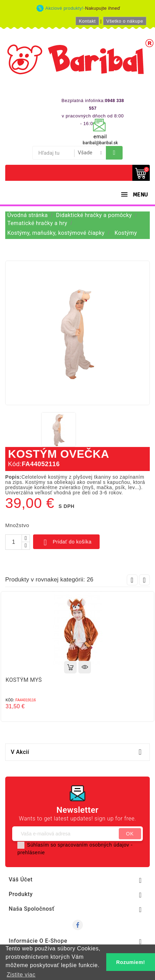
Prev (132, 580)
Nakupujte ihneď (103, 8)
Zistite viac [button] (21, 975)
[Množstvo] (14, 542)
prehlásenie (31, 852)
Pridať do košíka (66, 542)
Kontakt (87, 21)
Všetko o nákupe (125, 21)
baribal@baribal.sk (100, 143)
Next (144, 580)
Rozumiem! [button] (131, 962)
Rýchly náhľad (85, 667)
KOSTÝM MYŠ (24, 680)
